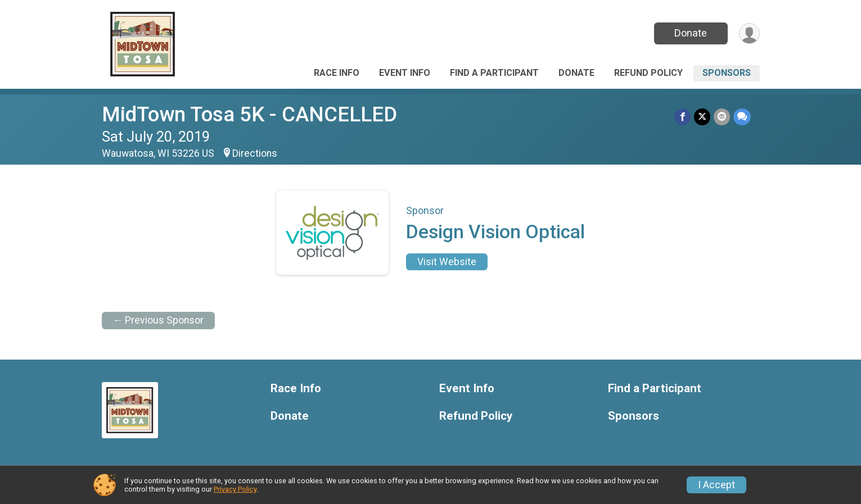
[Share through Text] (742, 117)
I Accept (716, 485)
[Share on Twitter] (702, 117)
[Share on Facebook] (682, 117)
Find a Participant (494, 73)
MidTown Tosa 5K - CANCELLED (249, 114)
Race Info (337, 73)
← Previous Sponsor (159, 320)
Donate (691, 33)
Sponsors (727, 73)
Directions (255, 153)
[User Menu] (749, 33)
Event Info (405, 73)
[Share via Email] (722, 117)
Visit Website (447, 262)
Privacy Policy (235, 489)
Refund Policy (648, 73)
